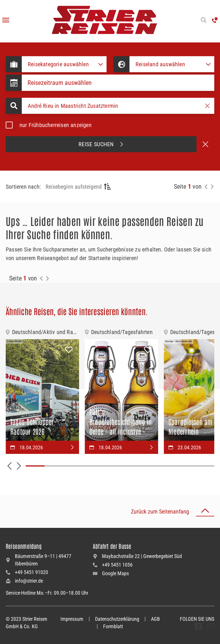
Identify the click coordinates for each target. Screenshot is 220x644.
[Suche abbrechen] (205, 144)
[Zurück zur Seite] (206, 187)
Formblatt (113, 626)
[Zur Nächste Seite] (47, 278)
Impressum (72, 619)
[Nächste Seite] (212, 187)
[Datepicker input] (118, 83)
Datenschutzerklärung (117, 619)
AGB (155, 619)
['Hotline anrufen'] (215, 20)
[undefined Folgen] (198, 626)
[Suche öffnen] (204, 20)
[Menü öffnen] (6, 20)
